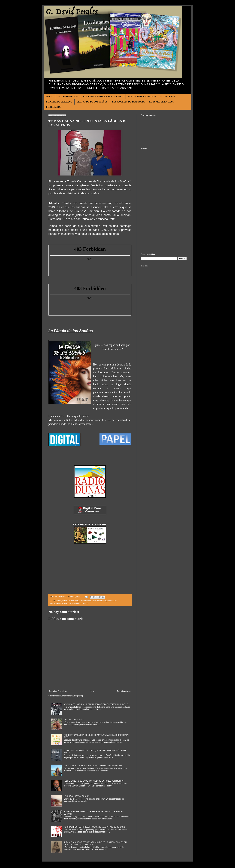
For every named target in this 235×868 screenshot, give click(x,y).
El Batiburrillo (73, 601)
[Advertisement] (164, 201)
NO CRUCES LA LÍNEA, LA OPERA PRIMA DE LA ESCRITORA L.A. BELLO (96, 704)
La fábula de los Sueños (114, 181)
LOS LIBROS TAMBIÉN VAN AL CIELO (103, 97)
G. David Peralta (85, 601)
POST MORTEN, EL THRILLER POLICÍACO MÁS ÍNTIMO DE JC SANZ (94, 827)
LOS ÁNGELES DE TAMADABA (128, 102)
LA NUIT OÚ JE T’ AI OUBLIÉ (76, 796)
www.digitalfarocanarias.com (61, 603)
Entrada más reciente (58, 691)
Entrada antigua (124, 691)
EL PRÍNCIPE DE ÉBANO (59, 102)
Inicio (92, 691)
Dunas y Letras (61, 601)
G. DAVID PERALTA (68, 97)
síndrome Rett (98, 226)
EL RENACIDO (54, 107)
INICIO (50, 97)
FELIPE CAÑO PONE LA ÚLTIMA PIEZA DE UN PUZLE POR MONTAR (94, 781)
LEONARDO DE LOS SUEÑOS (92, 102)
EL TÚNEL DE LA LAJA (161, 102)
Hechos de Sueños (71, 211)
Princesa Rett (105, 219)
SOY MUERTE (168, 97)
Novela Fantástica (99, 601)
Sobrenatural (112, 601)
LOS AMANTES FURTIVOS (142, 97)
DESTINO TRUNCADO (73, 720)
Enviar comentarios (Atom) (72, 696)
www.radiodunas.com (80, 603)
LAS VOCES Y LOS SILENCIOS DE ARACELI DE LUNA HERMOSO (93, 766)
